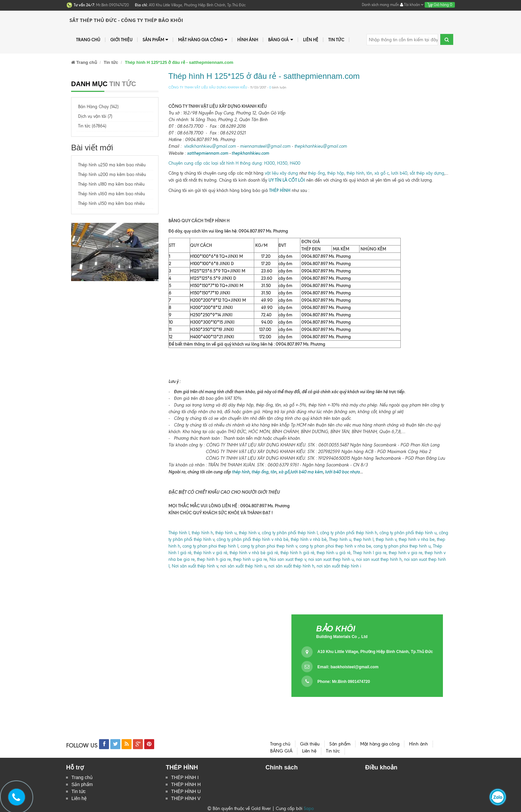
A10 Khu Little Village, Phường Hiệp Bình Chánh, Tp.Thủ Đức (375, 652)
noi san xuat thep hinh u (331, 559)
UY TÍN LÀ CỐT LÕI (287, 180)
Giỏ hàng (440, 5)
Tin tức (79, 791)
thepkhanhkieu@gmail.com (321, 146)
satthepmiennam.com (208, 153)
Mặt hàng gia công (203, 40)
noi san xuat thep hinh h (379, 559)
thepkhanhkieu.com (250, 153)
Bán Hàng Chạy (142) (98, 107)
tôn (369, 173)
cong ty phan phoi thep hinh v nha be (335, 546)
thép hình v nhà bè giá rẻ (254, 553)
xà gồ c (382, 173)
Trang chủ (88, 40)
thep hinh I (364, 539)
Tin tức (336, 40)
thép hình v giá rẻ (210, 553)
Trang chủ (82, 777)
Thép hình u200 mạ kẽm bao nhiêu (112, 174)
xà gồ (284, 472)
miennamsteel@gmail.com (265, 146)
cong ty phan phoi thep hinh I (210, 546)
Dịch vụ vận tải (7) (95, 116)
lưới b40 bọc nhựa (342, 472)
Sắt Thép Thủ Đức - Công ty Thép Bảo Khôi (126, 20)
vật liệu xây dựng (281, 173)
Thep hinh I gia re (370, 553)
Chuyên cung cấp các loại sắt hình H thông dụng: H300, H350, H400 (234, 163)
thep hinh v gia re (406, 553)
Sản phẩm (82, 784)
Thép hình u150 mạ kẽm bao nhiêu (111, 203)
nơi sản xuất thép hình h (291, 566)
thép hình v (249, 533)
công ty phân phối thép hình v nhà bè (253, 539)
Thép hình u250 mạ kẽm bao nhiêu (112, 165)
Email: (348, 667)
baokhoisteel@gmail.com (355, 667)
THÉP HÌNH (280, 190)
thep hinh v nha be (417, 539)
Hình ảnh (248, 40)
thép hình (355, 173)
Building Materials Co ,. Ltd (342, 637)
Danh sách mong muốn (380, 5)
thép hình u (226, 533)
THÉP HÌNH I (185, 777)
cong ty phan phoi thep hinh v (269, 546)
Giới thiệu (121, 40)
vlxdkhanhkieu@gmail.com (210, 146)
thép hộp (336, 173)
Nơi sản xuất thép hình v (195, 566)
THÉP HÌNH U (186, 791)
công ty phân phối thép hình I (290, 533)
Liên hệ (311, 40)
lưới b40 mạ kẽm (307, 472)
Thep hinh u (340, 539)
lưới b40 (399, 173)
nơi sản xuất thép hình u (243, 566)
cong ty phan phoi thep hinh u (402, 546)
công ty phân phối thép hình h (349, 533)
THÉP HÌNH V (186, 798)
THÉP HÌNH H (186, 784)
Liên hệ (79, 798)
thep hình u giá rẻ (334, 553)
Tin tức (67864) (92, 126)
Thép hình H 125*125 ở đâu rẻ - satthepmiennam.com (264, 76)
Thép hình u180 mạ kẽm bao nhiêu (111, 184)
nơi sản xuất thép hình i (339, 566)
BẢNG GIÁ (280, 40)
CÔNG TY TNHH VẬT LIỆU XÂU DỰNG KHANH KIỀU (208, 87)
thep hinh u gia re (250, 559)
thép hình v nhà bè (309, 539)
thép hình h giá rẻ (297, 553)
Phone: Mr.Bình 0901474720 (344, 682)
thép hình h (202, 533)
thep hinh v (386, 539)
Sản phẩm (155, 40)
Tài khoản (412, 5)
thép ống (316, 173)
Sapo (309, 809)
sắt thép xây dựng (427, 173)
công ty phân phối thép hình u (408, 533)
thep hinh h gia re (214, 559)
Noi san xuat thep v (288, 559)
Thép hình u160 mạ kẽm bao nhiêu (111, 194)
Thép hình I (179, 533)
